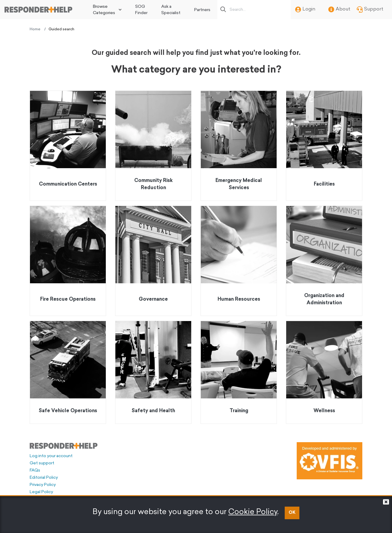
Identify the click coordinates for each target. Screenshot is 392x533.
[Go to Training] (239, 372)
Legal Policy (41, 492)
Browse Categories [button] (104, 10)
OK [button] (292, 513)
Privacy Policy (43, 485)
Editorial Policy (44, 478)
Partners (202, 10)
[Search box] (256, 10)
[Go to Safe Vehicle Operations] (68, 372)
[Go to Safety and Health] (153, 372)
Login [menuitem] (305, 10)
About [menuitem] (339, 10)
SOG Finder (141, 10)
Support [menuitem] (370, 10)
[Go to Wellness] (324, 372)
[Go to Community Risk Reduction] (153, 146)
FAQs (35, 470)
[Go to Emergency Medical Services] (239, 146)
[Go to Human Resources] (239, 261)
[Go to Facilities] (324, 146)
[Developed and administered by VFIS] (330, 461)
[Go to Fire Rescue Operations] (68, 261)
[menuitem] (107, 10)
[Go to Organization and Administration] (324, 261)
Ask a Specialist (171, 10)
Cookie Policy (253, 512)
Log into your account (51, 456)
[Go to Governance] (153, 261)
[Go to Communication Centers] (68, 146)
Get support (42, 463)
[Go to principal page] (38, 10)
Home (35, 29)
